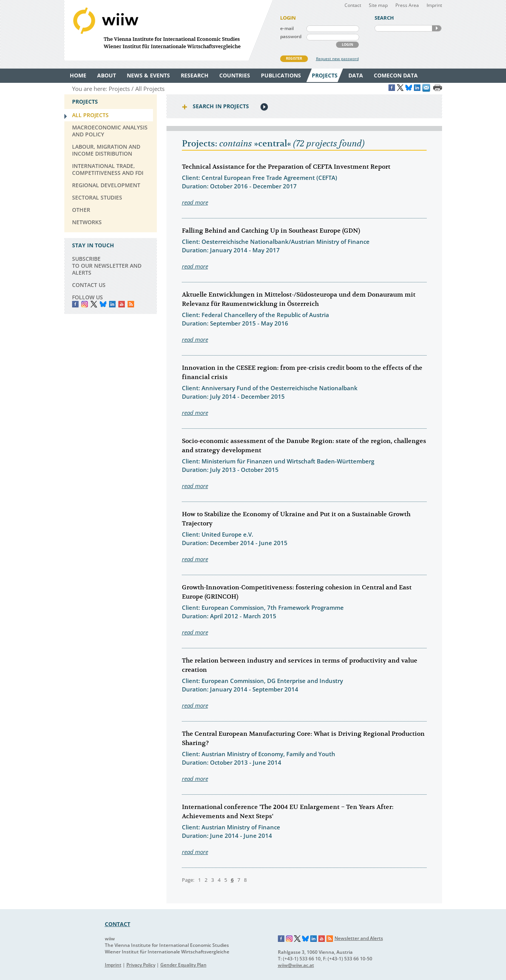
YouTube (122, 304)
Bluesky (103, 304)
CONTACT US (89, 285)
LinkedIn (112, 304)
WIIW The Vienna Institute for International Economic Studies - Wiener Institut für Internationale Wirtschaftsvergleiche (168, 30)
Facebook (75, 304)
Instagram (289, 939)
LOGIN (347, 44)
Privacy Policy (141, 965)
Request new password (337, 59)
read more (195, 202)
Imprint (434, 5)
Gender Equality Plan (183, 965)
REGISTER (294, 58)
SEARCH (437, 28)
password (291, 36)
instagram (85, 304)
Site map (378, 5)
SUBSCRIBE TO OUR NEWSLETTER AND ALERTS (107, 266)
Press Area (407, 5)
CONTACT (118, 924)
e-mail (287, 28)
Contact (353, 5)
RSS (131, 304)
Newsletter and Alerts (359, 938)
